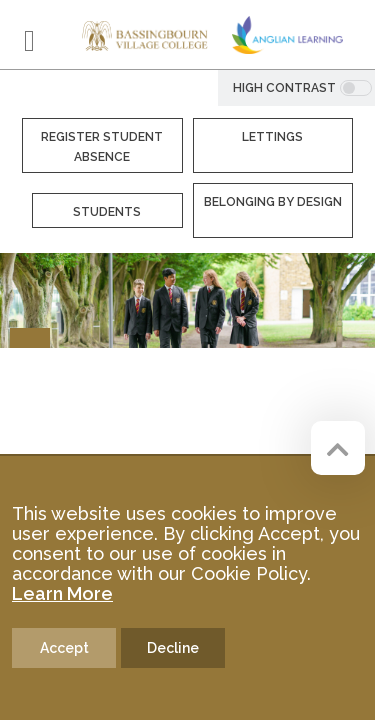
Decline (173, 648)
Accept (64, 648)
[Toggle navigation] (29, 41)
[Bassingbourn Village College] (145, 34)
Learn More (62, 593)
